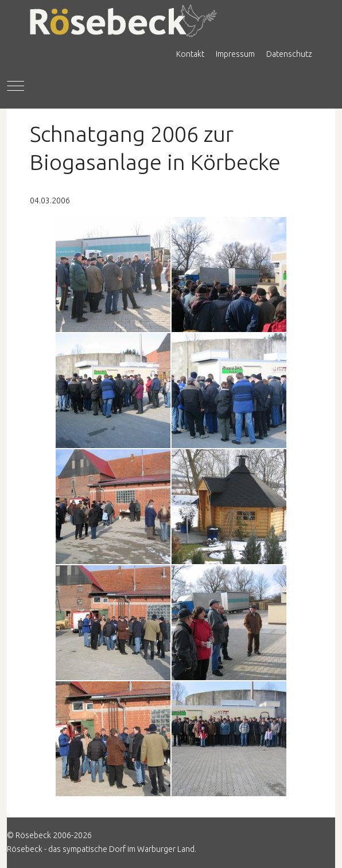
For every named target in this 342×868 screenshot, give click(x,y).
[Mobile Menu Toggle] (15, 86)
